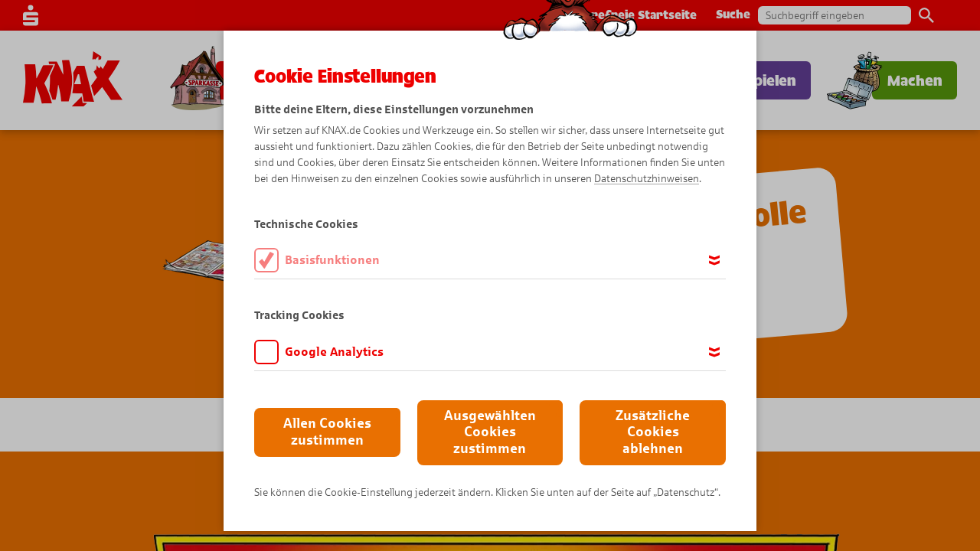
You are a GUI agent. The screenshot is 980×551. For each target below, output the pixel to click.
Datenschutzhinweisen (647, 179)
